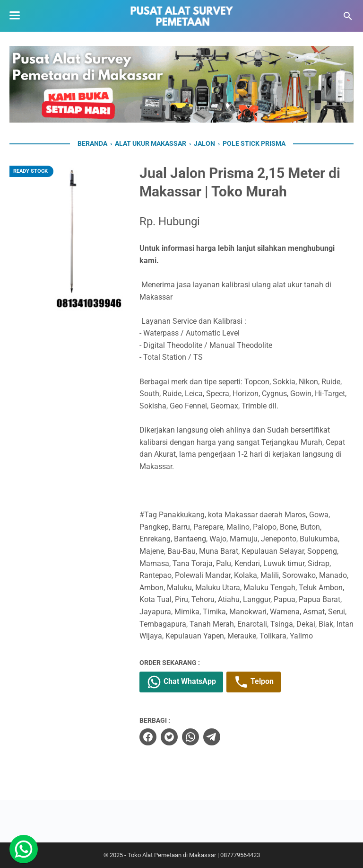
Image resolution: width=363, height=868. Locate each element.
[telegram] (212, 737)
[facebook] (148, 737)
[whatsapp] (190, 737)
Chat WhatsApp (181, 682)
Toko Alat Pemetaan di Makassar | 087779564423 (194, 855)
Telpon (254, 682)
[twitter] (169, 737)
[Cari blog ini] (348, 16)
